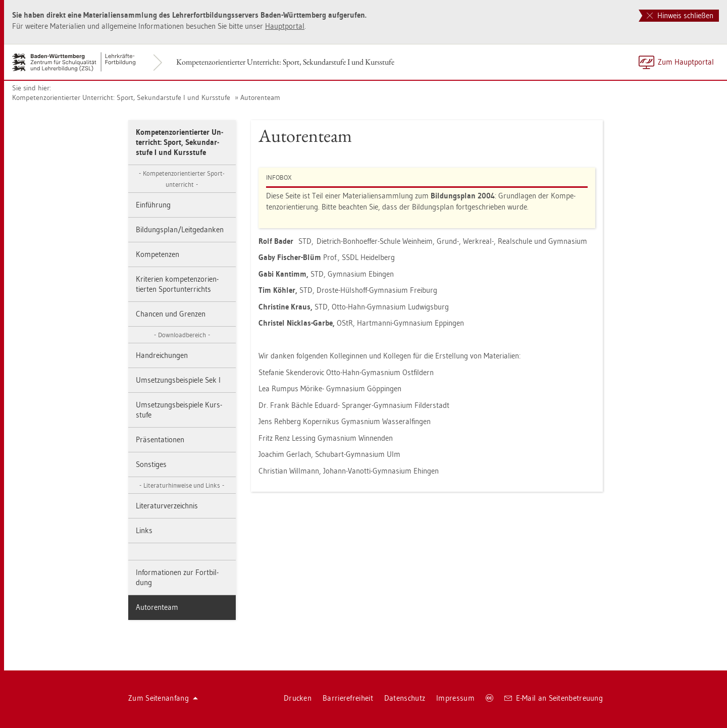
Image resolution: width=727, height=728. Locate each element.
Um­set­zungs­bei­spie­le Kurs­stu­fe (179, 410)
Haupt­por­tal (285, 26)
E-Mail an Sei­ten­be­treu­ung (554, 698)
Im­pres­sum (455, 698)
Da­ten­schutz (405, 698)
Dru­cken (298, 698)
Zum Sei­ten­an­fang (163, 698)
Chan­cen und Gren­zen (171, 314)
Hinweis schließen (680, 15)
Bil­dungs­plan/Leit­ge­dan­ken (180, 229)
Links (144, 530)
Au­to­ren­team (260, 97)
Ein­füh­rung (153, 205)
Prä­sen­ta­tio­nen (160, 439)
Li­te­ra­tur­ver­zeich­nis (167, 506)
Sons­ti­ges (151, 464)
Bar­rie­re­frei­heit (348, 698)
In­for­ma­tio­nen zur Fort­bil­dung (177, 577)
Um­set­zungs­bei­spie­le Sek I (178, 380)
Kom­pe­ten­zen (158, 254)
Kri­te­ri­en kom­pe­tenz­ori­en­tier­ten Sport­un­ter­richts (177, 284)
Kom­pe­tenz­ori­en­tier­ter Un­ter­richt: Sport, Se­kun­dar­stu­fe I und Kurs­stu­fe (285, 62)
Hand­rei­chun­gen (162, 355)
